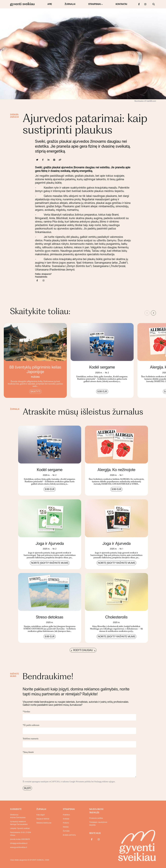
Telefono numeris (31, 739)
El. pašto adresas (31, 725)
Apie (50, 4)
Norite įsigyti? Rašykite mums (50, 563)
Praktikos (66, 815)
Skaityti (35, 392)
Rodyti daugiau (83, 650)
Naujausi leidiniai (43, 819)
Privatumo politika (83, 782)
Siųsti (27, 788)
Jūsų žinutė (28, 752)
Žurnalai (70, 4)
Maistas (66, 827)
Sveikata (14, 115)
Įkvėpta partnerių (69, 835)
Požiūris (66, 823)
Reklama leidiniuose (44, 823)
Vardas (26, 712)
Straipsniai (94, 4)
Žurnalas (66, 831)
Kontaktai (121, 4)
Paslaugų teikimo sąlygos (105, 782)
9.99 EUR (102, 392)
